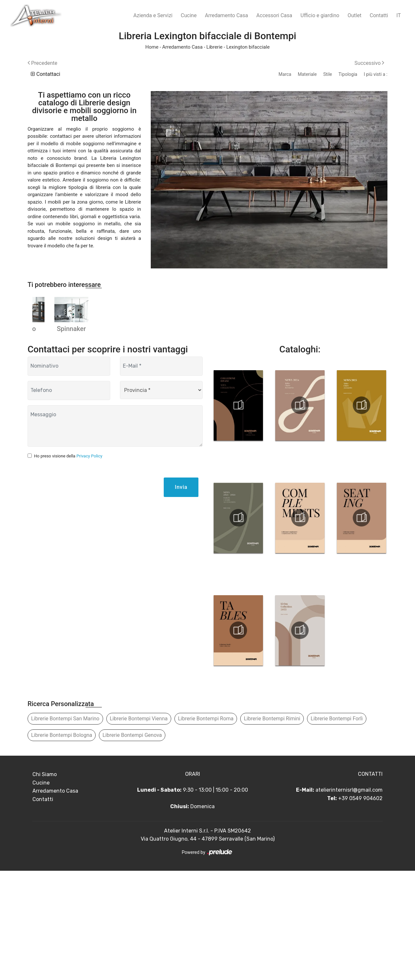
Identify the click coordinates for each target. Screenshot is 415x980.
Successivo (369, 63)
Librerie (215, 47)
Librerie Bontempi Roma (206, 828)
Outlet (355, 15)
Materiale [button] (307, 74)
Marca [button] (285, 74)
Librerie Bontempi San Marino (65, 828)
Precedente (42, 63)
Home (152, 47)
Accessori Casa (274, 15)
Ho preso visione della (68, 565)
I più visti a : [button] (376, 74)
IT (399, 15)
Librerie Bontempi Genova (132, 844)
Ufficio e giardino (320, 15)
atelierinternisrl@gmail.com (349, 899)
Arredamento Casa (226, 15)
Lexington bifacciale (248, 47)
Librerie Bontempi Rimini (272, 828)
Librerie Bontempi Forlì (337, 828)
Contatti (379, 15)
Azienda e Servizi (153, 15)
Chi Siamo (45, 884)
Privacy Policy (89, 565)
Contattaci (46, 74)
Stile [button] (328, 74)
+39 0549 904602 (360, 908)
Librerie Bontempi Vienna (139, 828)
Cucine (189, 15)
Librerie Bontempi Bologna (62, 844)
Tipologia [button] (348, 74)
